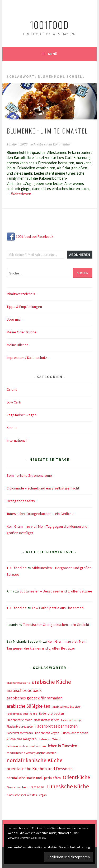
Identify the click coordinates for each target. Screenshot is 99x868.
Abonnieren (80, 255)
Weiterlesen (21, 194)
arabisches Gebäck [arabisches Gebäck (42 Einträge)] (24, 690)
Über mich (15, 319)
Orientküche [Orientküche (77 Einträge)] (76, 777)
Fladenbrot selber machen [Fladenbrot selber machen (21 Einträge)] (56, 726)
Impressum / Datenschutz (27, 358)
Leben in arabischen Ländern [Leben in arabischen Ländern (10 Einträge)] (26, 746)
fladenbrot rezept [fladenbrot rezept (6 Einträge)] (71, 720)
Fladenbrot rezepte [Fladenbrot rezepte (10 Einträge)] (20, 726)
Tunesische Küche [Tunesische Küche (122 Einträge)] (68, 786)
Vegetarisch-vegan (22, 415)
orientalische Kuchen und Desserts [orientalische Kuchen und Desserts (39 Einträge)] (40, 769)
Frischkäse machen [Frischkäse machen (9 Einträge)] (75, 733)
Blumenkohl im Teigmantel (47, 131)
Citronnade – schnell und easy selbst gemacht (43, 488)
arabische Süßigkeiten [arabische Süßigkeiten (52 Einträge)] (28, 706)
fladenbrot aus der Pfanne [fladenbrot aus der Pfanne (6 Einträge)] (22, 714)
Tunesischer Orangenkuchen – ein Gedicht (40, 514)
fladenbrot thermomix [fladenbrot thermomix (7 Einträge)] (20, 733)
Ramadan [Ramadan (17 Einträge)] (37, 787)
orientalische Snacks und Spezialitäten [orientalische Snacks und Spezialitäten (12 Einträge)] (34, 778)
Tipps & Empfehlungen (24, 307)
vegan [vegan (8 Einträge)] (43, 795)
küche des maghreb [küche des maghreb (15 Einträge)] (22, 739)
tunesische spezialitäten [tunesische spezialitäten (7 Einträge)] (22, 795)
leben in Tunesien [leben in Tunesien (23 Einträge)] (63, 746)
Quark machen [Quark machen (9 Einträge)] (17, 787)
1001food (49, 25)
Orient (12, 389)
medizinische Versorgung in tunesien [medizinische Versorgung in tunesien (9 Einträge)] (31, 753)
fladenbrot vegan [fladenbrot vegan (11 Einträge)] (47, 733)
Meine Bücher (17, 345)
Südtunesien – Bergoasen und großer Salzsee (56, 591)
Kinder (12, 428)
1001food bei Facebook (30, 237)
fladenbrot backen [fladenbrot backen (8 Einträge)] (51, 714)
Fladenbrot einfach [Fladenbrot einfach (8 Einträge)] (19, 720)
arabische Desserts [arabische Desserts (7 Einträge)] (18, 683)
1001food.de (17, 568)
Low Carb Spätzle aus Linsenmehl (58, 608)
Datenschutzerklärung (74, 847)
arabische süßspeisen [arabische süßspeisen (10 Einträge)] (67, 706)
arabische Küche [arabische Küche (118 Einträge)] (51, 682)
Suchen (83, 273)
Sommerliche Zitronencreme (29, 475)
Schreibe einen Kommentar (50, 144)
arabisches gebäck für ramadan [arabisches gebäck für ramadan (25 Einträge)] (35, 698)
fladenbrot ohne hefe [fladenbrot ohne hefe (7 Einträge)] (47, 720)
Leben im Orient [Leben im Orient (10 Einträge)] (50, 739)
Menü (53, 54)
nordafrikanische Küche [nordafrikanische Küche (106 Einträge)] (35, 760)
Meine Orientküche (22, 332)
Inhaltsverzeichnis (21, 294)
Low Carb (14, 402)
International (16, 440)
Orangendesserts (21, 501)
